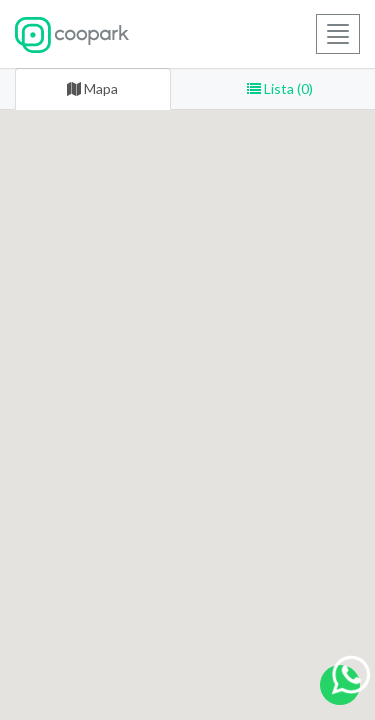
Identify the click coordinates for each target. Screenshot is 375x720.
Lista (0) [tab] (280, 88)
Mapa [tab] (92, 88)
